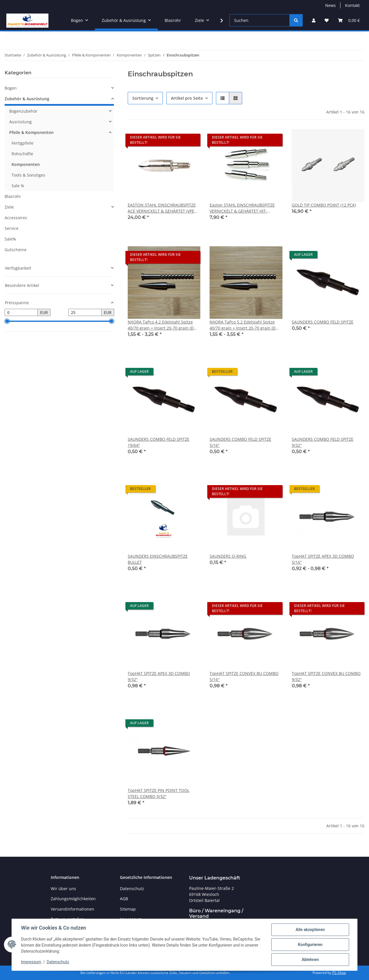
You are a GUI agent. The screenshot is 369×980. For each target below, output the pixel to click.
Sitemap (128, 909)
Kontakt (352, 5)
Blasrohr (13, 196)
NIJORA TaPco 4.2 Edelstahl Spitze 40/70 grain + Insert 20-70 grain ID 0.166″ (161, 325)
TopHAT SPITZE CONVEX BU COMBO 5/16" (244, 676)
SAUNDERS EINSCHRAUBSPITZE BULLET (158, 559)
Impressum (31, 962)
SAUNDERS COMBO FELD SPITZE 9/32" (323, 442)
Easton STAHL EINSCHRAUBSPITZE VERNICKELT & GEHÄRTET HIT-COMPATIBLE (242, 208)
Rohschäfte (22, 154)
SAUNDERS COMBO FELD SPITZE (323, 322)
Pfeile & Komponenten (31, 132)
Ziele (9, 207)
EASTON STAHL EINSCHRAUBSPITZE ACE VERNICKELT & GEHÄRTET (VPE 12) (162, 208)
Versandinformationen (73, 909)
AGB (124, 899)
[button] (314, 20)
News (331, 5)
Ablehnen (310, 960)
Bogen (11, 88)
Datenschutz (58, 962)
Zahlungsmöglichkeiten (73, 899)
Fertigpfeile (22, 143)
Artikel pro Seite (187, 98)
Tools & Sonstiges (28, 175)
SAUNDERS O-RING (228, 556)
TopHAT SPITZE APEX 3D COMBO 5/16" (323, 559)
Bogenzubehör (23, 111)
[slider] (7, 321)
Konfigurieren (310, 945)
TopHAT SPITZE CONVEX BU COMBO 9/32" (326, 676)
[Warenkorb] (349, 20)
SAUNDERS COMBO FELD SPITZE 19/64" (159, 442)
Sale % (18, 186)
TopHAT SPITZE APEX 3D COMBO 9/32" (159, 676)
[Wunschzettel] (327, 20)
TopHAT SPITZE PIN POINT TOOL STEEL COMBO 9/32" (159, 793)
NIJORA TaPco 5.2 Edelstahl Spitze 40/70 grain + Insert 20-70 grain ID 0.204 (243, 325)
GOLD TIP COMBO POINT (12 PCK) (324, 205)
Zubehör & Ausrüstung (27, 99)
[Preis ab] (21, 313)
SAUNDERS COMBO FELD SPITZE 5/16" (240, 442)
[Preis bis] (85, 313)
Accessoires (16, 218)
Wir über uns (63, 889)
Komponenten (26, 164)
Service (12, 228)
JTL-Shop (339, 973)
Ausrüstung (20, 122)
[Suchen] (260, 20)
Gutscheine (16, 250)
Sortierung (143, 98)
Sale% (10, 239)
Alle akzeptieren (310, 930)
